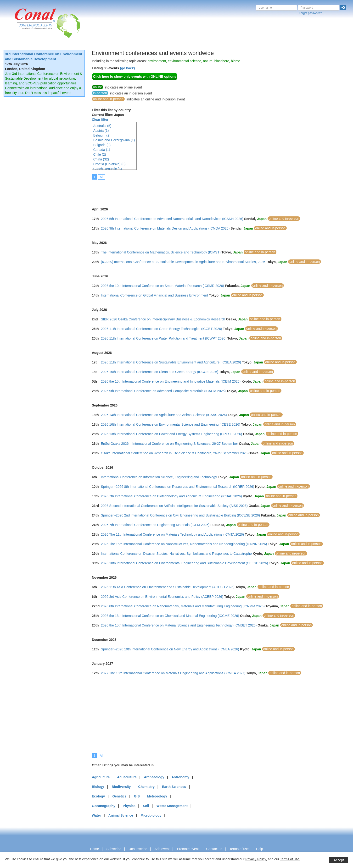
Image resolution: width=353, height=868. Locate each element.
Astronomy (180, 777)
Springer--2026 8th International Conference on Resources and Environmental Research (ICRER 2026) (178, 487)
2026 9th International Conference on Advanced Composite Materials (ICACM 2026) (163, 391)
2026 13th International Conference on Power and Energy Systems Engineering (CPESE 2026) (172, 434)
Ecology (98, 796)
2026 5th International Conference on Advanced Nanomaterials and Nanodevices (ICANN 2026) (172, 219)
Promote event (188, 849)
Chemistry (146, 787)
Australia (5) (102, 126)
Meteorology (157, 796)
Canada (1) (102, 150)
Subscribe (114, 849)
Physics (129, 806)
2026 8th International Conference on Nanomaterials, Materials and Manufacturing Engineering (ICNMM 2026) (183, 606)
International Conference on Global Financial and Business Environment (155, 295)
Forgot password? (310, 13)
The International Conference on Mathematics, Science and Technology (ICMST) (161, 252)
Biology (98, 787)
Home (94, 849)
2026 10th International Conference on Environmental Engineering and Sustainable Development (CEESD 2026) (185, 563)
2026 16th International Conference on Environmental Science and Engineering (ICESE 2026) (171, 424)
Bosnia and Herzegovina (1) (114, 140)
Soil (146, 806)
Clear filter (100, 120)
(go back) (127, 68)
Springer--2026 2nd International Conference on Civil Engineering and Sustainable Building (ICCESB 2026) (181, 515)
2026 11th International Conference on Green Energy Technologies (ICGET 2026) (162, 329)
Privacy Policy (256, 859)
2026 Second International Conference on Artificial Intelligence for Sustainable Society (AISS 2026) (174, 506)
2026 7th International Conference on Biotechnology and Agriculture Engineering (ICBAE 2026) (171, 496)
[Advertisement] (179, 190)
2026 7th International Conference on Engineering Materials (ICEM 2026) (155, 525)
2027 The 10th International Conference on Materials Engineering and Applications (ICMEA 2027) (173, 673)
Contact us (214, 849)
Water (96, 815)
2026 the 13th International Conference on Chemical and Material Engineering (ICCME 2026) (170, 616)
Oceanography (104, 806)
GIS (137, 796)
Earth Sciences (174, 787)
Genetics (119, 796)
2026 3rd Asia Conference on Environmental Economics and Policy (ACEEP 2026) (162, 597)
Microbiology (151, 815)
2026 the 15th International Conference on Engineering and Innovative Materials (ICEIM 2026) (171, 381)
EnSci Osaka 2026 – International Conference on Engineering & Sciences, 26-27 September (170, 444)
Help (260, 849)
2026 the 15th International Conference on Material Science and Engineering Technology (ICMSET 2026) (179, 625)
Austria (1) (101, 131)
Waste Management (172, 806)
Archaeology (154, 777)
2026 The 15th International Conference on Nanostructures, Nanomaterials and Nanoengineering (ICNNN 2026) (184, 544)
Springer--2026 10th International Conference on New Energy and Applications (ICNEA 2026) (170, 649)
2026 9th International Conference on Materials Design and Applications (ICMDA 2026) (165, 228)
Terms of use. (290, 859)
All (101, 177)
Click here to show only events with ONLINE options (135, 77)
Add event (162, 849)
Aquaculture (127, 777)
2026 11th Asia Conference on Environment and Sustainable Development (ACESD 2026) (168, 587)
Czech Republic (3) (108, 169)
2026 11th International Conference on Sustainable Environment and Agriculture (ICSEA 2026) (171, 362)
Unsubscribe (138, 849)
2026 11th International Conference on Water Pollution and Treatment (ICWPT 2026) (164, 338)
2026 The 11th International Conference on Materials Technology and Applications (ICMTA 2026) (173, 534)
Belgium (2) (102, 135)
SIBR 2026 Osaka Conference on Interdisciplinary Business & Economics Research (163, 319)
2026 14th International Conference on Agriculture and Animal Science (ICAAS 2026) (164, 415)
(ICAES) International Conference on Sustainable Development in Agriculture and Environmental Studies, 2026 (183, 262)
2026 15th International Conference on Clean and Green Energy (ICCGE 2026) (160, 372)
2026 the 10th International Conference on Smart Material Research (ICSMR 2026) (162, 286)
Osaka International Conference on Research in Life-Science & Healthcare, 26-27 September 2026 (174, 453)
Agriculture (101, 777)
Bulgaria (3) (102, 145)
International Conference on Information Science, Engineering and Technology (159, 477)
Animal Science (121, 815)
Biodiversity (121, 787)
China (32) (101, 159)
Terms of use (239, 849)
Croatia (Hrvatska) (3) (109, 164)
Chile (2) (100, 154)
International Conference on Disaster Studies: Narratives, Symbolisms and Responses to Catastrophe (176, 554)
